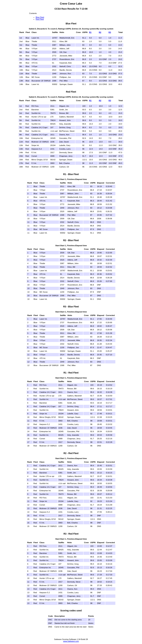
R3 (110, 32)
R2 (100, 32)
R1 (90, 32)
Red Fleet (40, 19)
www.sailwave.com (71, 641)
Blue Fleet (40, 17)
